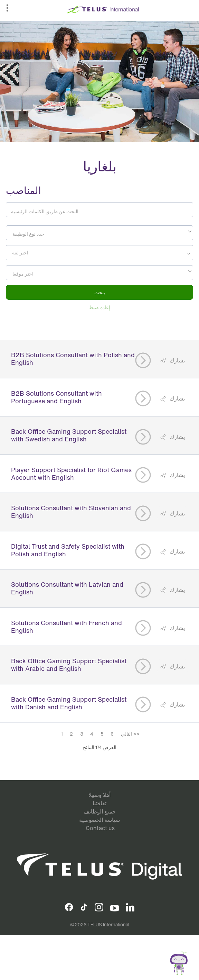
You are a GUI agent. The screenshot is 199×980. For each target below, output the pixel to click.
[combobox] (99, 233)
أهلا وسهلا (99, 795)
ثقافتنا (99, 803)
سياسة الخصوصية (99, 820)
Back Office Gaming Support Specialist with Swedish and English (69, 435)
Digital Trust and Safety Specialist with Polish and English (68, 550)
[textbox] (99, 234)
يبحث (100, 292)
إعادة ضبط (99, 307)
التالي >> (130, 734)
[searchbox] (39, 253)
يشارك (177, 360)
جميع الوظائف (100, 811)
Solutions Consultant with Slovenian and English (71, 512)
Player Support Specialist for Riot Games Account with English (71, 474)
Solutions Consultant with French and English (67, 627)
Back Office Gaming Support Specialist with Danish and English (69, 703)
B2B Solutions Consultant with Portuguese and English (56, 397)
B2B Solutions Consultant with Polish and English (73, 359)
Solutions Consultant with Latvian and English (67, 588)
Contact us (100, 828)
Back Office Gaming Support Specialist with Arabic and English (69, 665)
